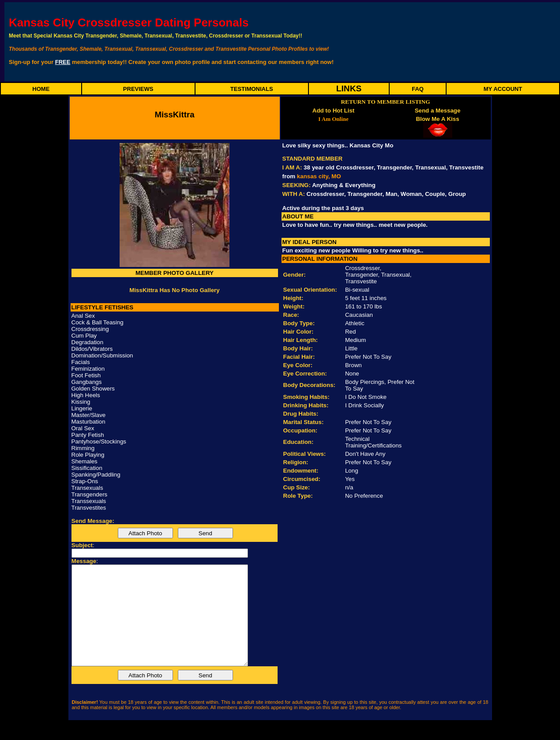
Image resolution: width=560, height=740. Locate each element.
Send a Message (438, 111)
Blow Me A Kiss (437, 119)
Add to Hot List (334, 111)
